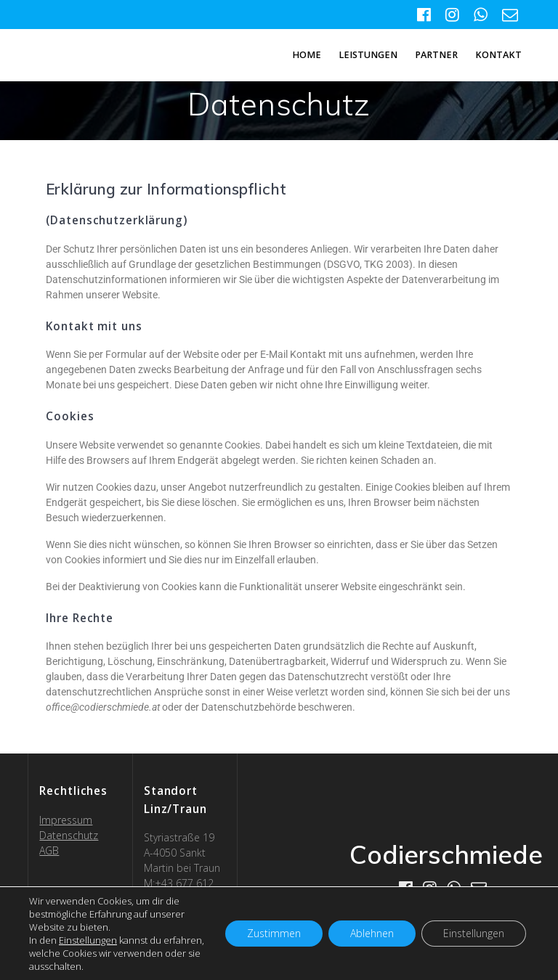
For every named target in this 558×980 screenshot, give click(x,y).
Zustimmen (274, 933)
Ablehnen (372, 933)
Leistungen (368, 55)
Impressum (66, 820)
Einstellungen (88, 940)
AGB (49, 850)
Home (307, 55)
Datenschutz (69, 835)
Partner (436, 55)
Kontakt (498, 55)
